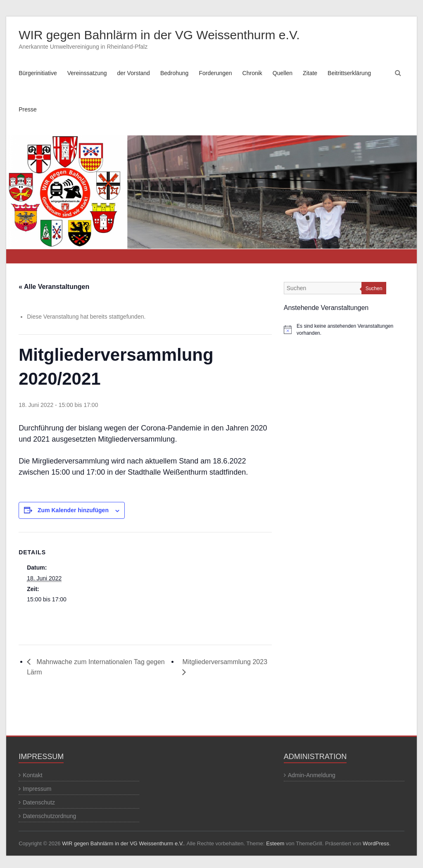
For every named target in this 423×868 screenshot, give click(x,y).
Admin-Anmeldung (312, 775)
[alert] (344, 330)
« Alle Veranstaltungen (54, 287)
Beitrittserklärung (349, 73)
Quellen (283, 73)
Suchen (374, 289)
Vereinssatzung (87, 73)
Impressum (37, 789)
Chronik (252, 73)
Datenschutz (39, 802)
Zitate (310, 73)
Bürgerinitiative (38, 73)
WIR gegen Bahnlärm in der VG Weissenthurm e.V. (159, 35)
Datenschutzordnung (49, 816)
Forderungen (215, 73)
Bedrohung (175, 73)
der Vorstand (134, 73)
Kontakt (32, 775)
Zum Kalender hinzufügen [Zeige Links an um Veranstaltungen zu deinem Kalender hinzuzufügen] (73, 510)
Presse (28, 109)
